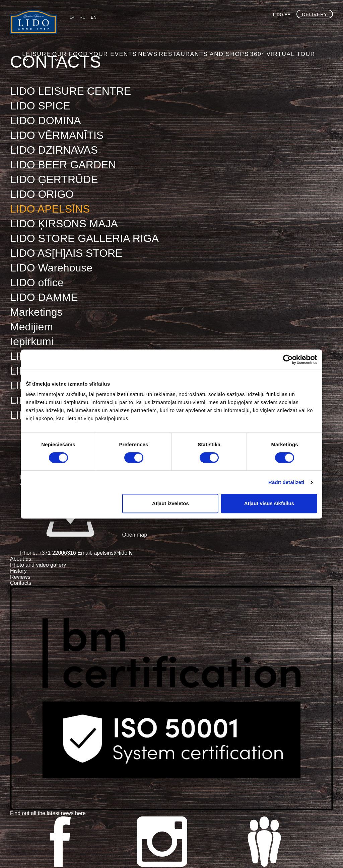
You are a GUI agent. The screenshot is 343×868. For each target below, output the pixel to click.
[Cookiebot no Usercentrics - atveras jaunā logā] (288, 360)
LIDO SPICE (40, 106)
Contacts (21, 583)
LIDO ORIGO (42, 194)
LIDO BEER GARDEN (63, 165)
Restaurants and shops (236, 28)
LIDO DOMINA (46, 121)
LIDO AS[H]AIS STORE (66, 253)
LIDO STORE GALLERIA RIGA (84, 238)
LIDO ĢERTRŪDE (54, 179)
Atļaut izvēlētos (170, 503)
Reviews (20, 577)
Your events (153, 28)
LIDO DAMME (44, 297)
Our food (113, 28)
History (18, 571)
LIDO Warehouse (51, 268)
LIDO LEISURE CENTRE (71, 91)
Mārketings (36, 312)
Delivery (315, 14)
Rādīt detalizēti (286, 482)
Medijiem (31, 327)
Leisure (81, 28)
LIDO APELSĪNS (50, 209)
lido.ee (282, 15)
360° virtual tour (302, 28)
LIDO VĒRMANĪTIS (57, 135)
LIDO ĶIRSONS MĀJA (64, 224)
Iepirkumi (32, 341)
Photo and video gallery (38, 565)
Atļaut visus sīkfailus (269, 503)
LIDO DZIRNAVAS (54, 150)
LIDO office (37, 283)
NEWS (186, 28)
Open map (84, 535)
